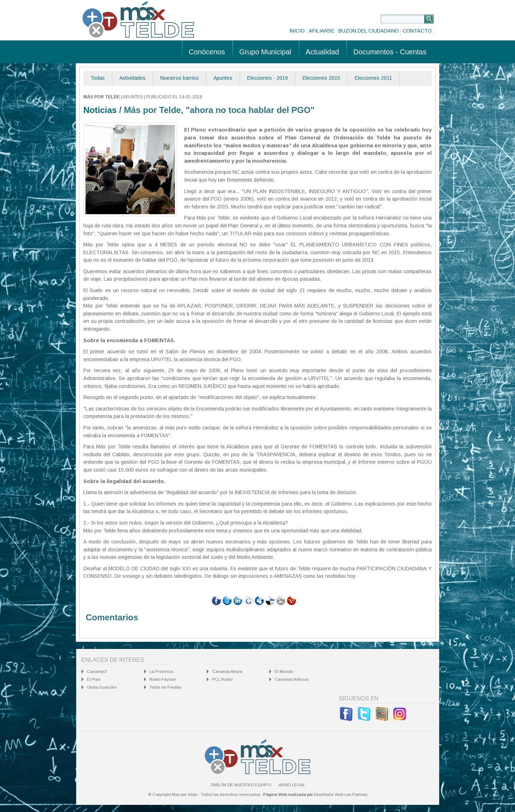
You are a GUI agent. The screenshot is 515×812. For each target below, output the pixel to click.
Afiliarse (322, 31)
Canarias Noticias (292, 679)
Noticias (100, 110)
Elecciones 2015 (321, 78)
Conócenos (207, 52)
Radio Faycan (163, 679)
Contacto (417, 31)
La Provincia (161, 671)
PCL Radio (222, 679)
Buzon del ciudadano (369, 31)
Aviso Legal (292, 785)
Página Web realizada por (288, 794)
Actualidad (322, 52)
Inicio (297, 31)
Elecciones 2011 (373, 78)
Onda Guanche (102, 687)
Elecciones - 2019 (268, 78)
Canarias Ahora (227, 671)
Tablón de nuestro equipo (241, 785)
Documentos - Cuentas (390, 52)
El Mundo (284, 671)
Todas (98, 78)
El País (94, 679)
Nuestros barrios (180, 78)
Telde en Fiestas (165, 687)
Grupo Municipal (265, 52)
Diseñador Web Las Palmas (341, 794)
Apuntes (223, 78)
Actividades (133, 78)
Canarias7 (97, 671)
